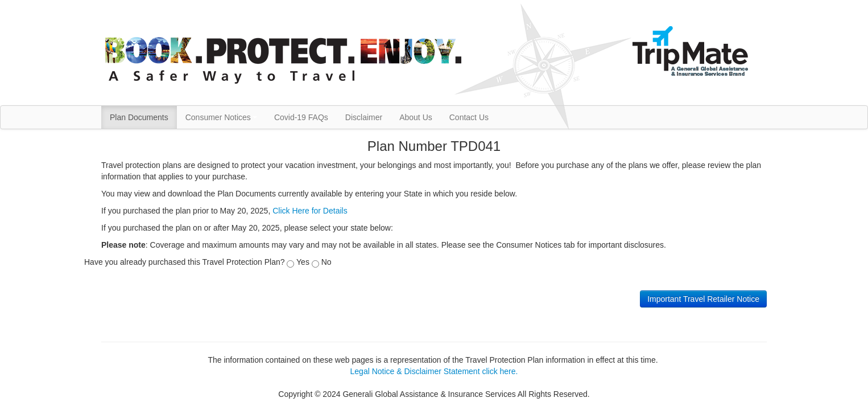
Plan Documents (139, 117)
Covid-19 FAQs (301, 117)
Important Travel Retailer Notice (703, 299)
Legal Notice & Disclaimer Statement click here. (434, 371)
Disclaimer (364, 117)
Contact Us (469, 117)
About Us (416, 117)
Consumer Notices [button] (221, 117)
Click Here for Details (310, 211)
